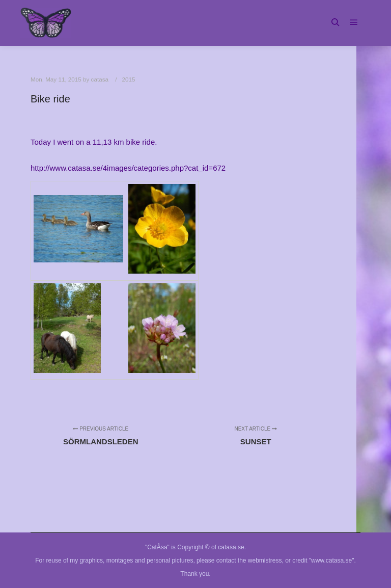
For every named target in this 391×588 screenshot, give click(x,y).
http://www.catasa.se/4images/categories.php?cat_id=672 (128, 168)
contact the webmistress (249, 560)
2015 (128, 79)
